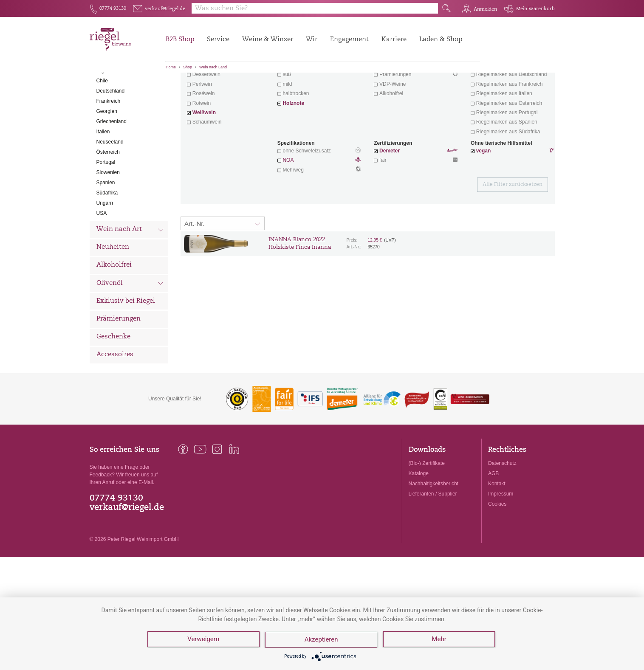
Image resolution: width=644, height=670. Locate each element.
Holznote (293, 150)
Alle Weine (113, 87)
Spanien (106, 230)
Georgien (107, 158)
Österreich (108, 199)
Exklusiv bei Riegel (126, 348)
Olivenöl (130, 331)
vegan (484, 198)
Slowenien (108, 220)
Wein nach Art (130, 278)
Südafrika (107, 240)
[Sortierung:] (223, 270)
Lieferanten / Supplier (433, 541)
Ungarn (105, 250)
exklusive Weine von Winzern (512, 112)
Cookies (497, 551)
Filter (369, 87)
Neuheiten (113, 294)
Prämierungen (119, 366)
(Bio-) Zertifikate (427, 510)
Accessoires (115, 402)
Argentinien (109, 118)
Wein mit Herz (416, 113)
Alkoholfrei (114, 312)
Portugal (106, 209)
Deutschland (111, 138)
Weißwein (204, 160)
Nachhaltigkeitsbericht (434, 531)
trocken (291, 112)
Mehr (440, 640)
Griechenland (112, 169)
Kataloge (419, 521)
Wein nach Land (213, 67)
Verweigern (203, 640)
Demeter (390, 198)
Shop (188, 67)
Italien (103, 179)
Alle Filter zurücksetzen (513, 232)
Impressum (501, 541)
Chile (102, 128)
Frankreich (109, 148)
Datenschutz (502, 510)
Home (171, 67)
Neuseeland (110, 189)
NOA (319, 208)
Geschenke (113, 384)
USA (102, 260)
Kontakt (497, 531)
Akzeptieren (322, 640)
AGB (493, 521)
